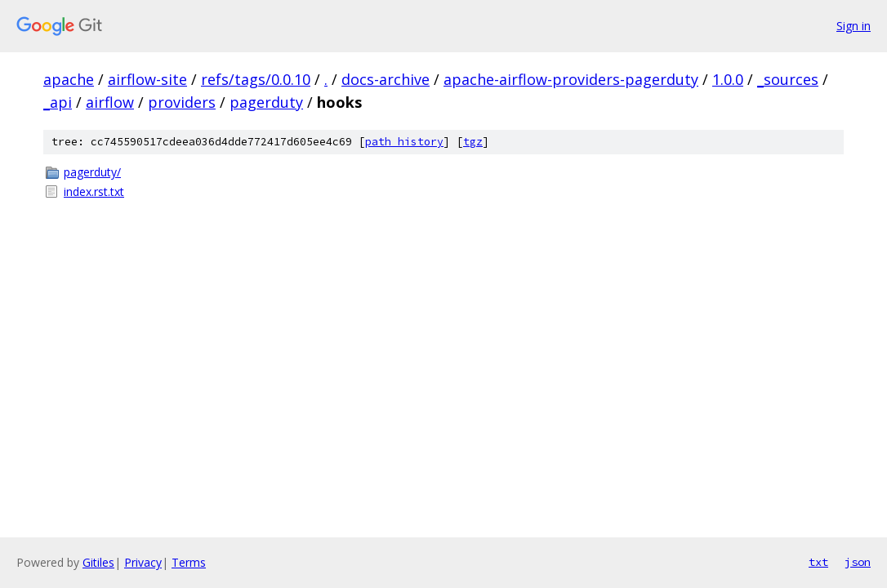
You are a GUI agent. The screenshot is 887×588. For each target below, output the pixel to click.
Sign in (854, 26)
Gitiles (98, 562)
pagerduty (266, 102)
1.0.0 (728, 79)
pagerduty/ (92, 172)
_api (58, 102)
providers (182, 102)
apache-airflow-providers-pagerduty (571, 79)
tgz (473, 142)
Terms (189, 562)
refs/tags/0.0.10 (256, 79)
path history (404, 142)
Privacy (143, 562)
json (858, 562)
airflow (110, 102)
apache (69, 79)
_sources (788, 79)
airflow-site (147, 79)
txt (818, 562)
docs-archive (386, 79)
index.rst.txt (94, 192)
